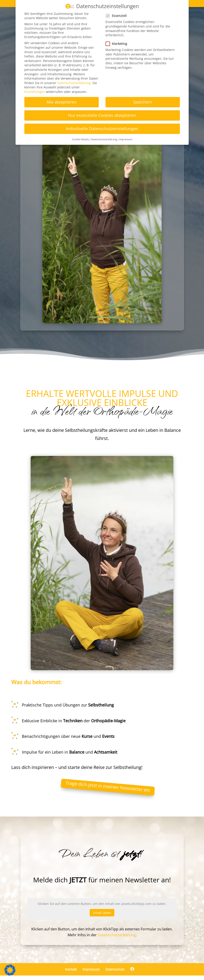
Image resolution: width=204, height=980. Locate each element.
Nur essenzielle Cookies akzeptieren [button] (102, 115)
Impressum (91, 969)
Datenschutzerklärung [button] (104, 139)
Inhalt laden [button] (102, 913)
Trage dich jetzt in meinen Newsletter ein (108, 786)
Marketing (118, 44)
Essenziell (118, 16)
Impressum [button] (126, 139)
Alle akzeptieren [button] (61, 102)
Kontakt (71, 969)
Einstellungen (35, 92)
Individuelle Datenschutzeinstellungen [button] (102, 129)
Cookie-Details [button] (80, 139)
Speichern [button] (143, 102)
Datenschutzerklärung (117, 935)
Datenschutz (115, 969)
